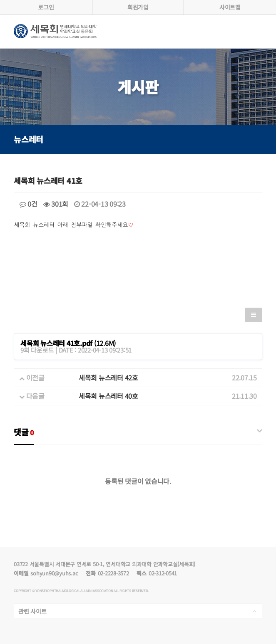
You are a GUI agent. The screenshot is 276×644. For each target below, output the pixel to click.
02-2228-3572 (113, 573)
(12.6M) (68, 343)
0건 (29, 204)
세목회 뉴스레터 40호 (108, 396)
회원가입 (138, 7)
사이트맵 (230, 7)
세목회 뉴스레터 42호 (108, 378)
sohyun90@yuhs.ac (54, 573)
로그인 (46, 7)
